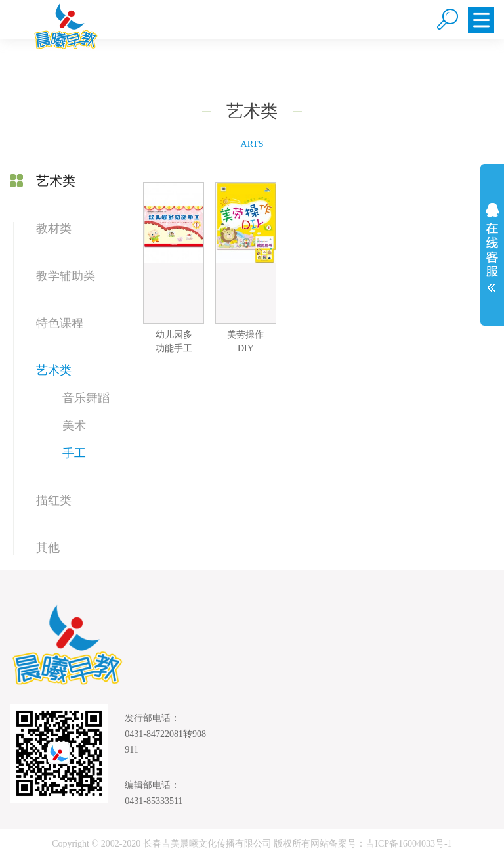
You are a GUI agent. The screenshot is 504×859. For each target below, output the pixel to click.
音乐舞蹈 (86, 398)
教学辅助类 (66, 276)
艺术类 (54, 370)
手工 (74, 453)
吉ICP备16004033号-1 (409, 844)
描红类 (54, 500)
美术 (74, 426)
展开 (492, 248)
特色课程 (60, 323)
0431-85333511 (154, 801)
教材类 (54, 229)
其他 (48, 548)
